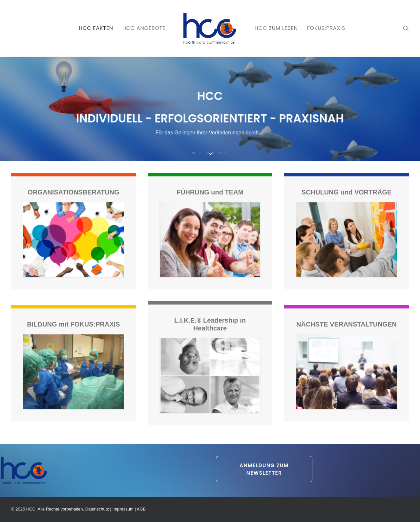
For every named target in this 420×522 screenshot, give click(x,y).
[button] (406, 28)
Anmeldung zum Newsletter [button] (265, 469)
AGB (141, 509)
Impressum (123, 509)
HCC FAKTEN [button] (96, 28)
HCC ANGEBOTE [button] (144, 28)
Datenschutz (97, 509)
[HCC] (210, 28)
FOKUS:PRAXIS (326, 28)
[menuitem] (96, 28)
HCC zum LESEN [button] (276, 28)
